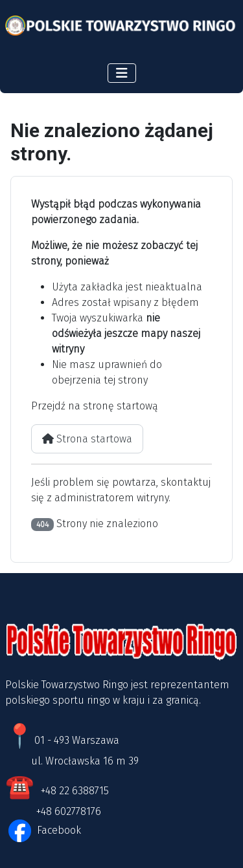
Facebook (58, 830)
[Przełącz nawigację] (122, 73)
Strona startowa (87, 439)
